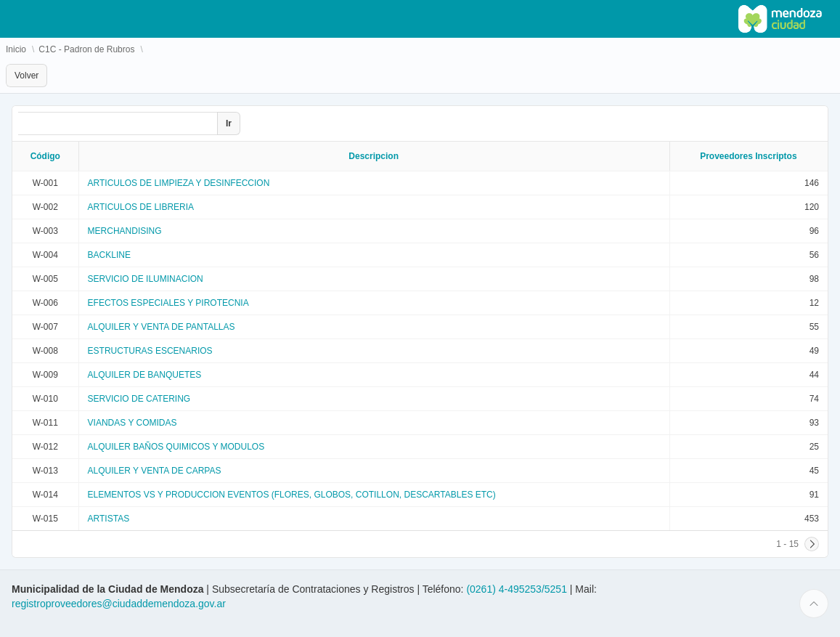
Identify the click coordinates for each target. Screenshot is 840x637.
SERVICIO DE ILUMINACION (146, 279)
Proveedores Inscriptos (748, 156)
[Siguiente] (812, 544)
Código (45, 156)
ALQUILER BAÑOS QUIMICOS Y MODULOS (176, 447)
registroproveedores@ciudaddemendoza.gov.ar (119, 604)
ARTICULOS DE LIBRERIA (141, 207)
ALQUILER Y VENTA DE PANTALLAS (162, 327)
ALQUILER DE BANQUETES (145, 375)
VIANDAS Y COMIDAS (132, 423)
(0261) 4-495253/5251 (518, 589)
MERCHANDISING (125, 231)
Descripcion (374, 156)
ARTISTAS (109, 519)
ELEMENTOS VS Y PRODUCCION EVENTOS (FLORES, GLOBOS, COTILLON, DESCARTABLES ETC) (292, 495)
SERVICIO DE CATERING (139, 399)
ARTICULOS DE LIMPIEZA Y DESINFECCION (179, 183)
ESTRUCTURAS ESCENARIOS (150, 351)
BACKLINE (109, 255)
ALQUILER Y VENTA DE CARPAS (155, 471)
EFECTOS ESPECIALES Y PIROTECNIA (168, 303)
